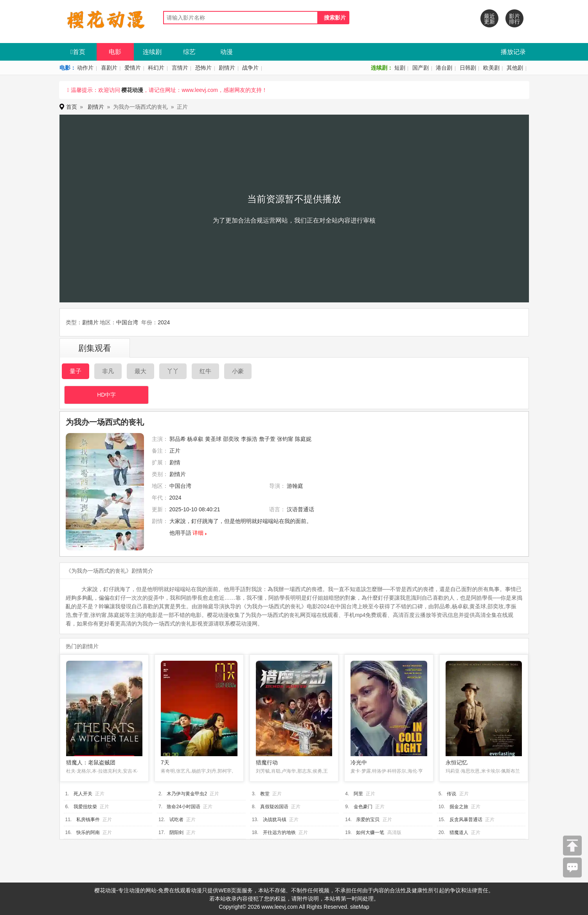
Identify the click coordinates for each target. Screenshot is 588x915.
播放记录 (513, 52)
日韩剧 (468, 68)
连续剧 (152, 52)
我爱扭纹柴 (85, 807)
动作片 (85, 68)
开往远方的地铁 (279, 832)
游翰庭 (295, 486)
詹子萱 (267, 439)
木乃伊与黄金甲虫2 (187, 794)
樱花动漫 (132, 90)
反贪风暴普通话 (466, 820)
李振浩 (249, 439)
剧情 (175, 462)
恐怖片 (203, 68)
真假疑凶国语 (274, 807)
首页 (78, 52)
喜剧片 (109, 68)
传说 (451, 794)
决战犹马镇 (275, 820)
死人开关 (83, 794)
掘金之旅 (459, 807)
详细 (198, 533)
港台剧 (444, 68)
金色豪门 (363, 807)
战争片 (250, 68)
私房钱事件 (88, 820)
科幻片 (156, 68)
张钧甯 (285, 439)
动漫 (227, 52)
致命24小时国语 (183, 807)
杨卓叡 (195, 439)
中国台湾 (127, 322)
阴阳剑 (176, 832)
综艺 (189, 52)
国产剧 (421, 68)
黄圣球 (213, 439)
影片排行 (514, 19)
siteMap (360, 907)
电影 (115, 52)
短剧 (400, 68)
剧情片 (227, 68)
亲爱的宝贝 (368, 820)
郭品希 (178, 439)
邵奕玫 (231, 439)
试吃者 (176, 820)
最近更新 (489, 19)
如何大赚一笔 (370, 832)
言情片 (180, 68)
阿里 (358, 794)
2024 (164, 322)
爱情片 (133, 68)
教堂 (265, 794)
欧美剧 (491, 68)
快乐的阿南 (88, 832)
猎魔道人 (459, 832)
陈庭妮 (303, 439)
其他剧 (515, 68)
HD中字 (106, 395)
